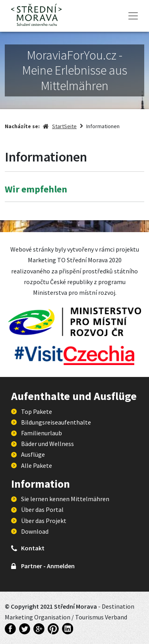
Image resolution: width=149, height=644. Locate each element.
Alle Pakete (37, 465)
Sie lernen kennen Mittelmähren (65, 499)
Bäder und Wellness (47, 444)
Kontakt (33, 548)
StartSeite (64, 126)
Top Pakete (37, 411)
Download (35, 531)
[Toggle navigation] (133, 16)
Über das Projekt (44, 521)
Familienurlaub (42, 433)
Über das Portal (42, 509)
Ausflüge (33, 454)
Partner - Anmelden (48, 566)
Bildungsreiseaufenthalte (56, 422)
